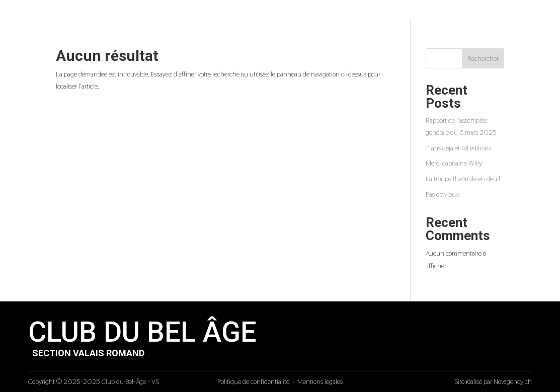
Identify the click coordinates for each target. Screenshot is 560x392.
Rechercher (483, 58)
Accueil (220, 12)
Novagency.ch (513, 381)
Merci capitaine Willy (454, 163)
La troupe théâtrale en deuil (463, 179)
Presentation (273, 12)
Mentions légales (320, 381)
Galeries (374, 12)
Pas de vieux (442, 194)
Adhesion (521, 12)
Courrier (429, 12)
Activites (328, 12)
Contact (475, 12)
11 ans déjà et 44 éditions (458, 148)
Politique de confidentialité (253, 381)
